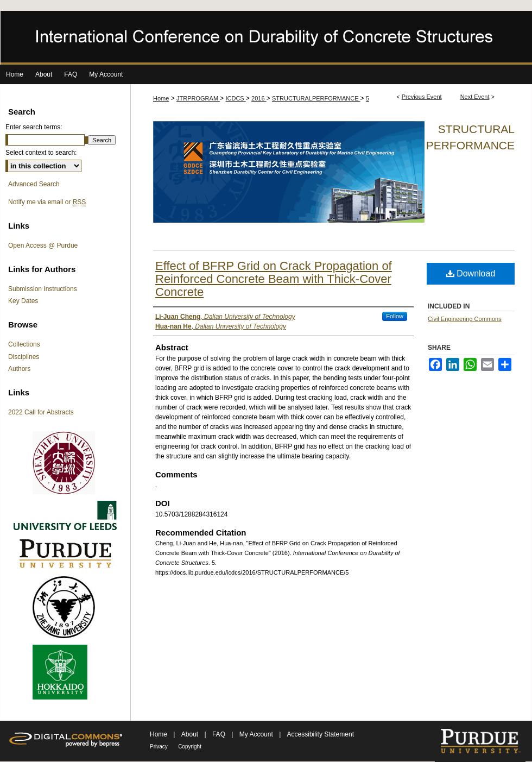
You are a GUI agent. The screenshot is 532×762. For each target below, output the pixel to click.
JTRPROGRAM (198, 98)
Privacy (159, 747)
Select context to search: (41, 153)
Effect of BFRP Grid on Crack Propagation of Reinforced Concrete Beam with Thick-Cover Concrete (274, 279)
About (191, 734)
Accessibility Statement (321, 734)
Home (161, 98)
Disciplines (24, 357)
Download (471, 273)
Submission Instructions (43, 289)
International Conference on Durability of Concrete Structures (266, 38)
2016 (259, 98)
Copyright (190, 747)
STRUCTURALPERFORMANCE (316, 98)
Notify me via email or (47, 202)
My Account (257, 734)
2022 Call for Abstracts (41, 412)
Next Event (475, 97)
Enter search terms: (34, 127)
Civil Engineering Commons (465, 319)
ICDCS (235, 98)
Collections (24, 344)
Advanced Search (34, 184)
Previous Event (422, 97)
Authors (19, 369)
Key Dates (23, 301)
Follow (395, 316)
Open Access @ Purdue (43, 245)
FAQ (220, 734)
